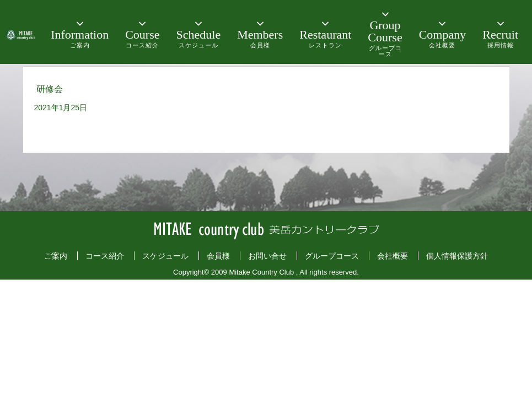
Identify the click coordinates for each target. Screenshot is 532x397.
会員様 (218, 256)
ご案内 (56, 256)
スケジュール (165, 256)
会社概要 (393, 256)
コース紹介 (105, 256)
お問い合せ (267, 256)
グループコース (332, 256)
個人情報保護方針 (457, 256)
